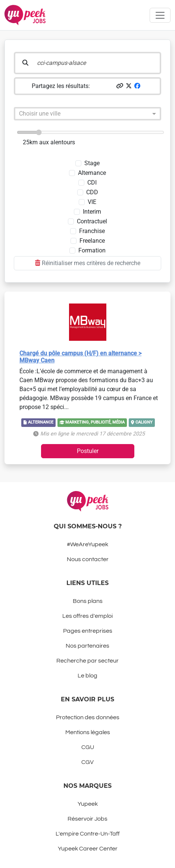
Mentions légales (88, 732)
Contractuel (92, 221)
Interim (92, 212)
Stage (92, 163)
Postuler (88, 451)
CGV (87, 762)
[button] (120, 86)
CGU (88, 747)
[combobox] (80, 115)
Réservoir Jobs (87, 819)
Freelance (92, 241)
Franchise (92, 231)
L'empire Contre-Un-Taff (88, 834)
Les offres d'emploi (87, 616)
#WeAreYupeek (87, 544)
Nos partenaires (87, 646)
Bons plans (88, 601)
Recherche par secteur (87, 661)
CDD (92, 192)
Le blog (87, 676)
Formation (92, 250)
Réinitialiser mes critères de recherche (88, 263)
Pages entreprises (88, 631)
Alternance (92, 173)
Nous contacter (88, 559)
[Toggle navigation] (160, 15)
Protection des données (88, 717)
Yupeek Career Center (88, 849)
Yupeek (88, 804)
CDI (92, 183)
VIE (92, 202)
